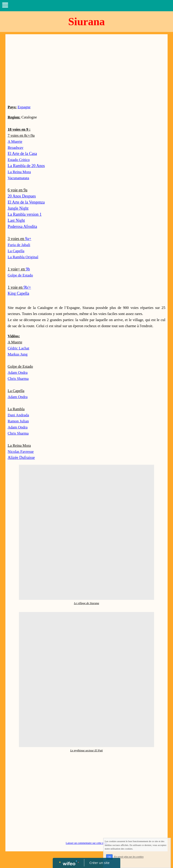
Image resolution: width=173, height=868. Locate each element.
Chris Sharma (18, 433)
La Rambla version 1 (25, 214)
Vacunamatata (18, 178)
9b (28, 269)
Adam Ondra (18, 373)
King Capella (18, 293)
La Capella (16, 251)
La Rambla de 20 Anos (26, 166)
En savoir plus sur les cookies (133, 858)
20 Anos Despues (22, 196)
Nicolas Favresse (21, 452)
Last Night (16, 220)
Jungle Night (18, 208)
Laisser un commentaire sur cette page (86, 843)
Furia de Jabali (19, 245)
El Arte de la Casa (22, 154)
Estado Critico (19, 160)
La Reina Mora (19, 172)
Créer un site (99, 863)
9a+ (28, 239)
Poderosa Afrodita (22, 227)
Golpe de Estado (20, 275)
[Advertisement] (86, 70)
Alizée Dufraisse (21, 458)
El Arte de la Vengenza (26, 202)
